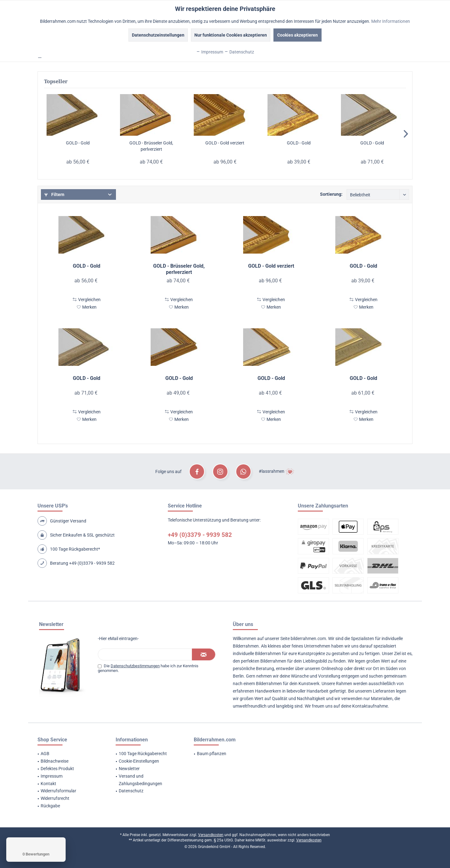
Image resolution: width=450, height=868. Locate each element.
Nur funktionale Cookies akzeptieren (231, 35)
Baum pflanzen (212, 754)
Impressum (52, 776)
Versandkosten (211, 835)
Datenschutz (131, 791)
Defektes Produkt (57, 769)
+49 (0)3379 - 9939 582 (92, 563)
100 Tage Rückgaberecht (143, 754)
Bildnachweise (55, 761)
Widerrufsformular (58, 791)
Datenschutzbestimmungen (135, 666)
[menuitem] (69, 754)
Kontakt (48, 784)
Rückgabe (50, 806)
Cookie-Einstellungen (139, 761)
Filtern (54, 194)
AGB (45, 754)
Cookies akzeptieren (297, 35)
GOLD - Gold (78, 143)
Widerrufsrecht (55, 798)
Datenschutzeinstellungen (158, 35)
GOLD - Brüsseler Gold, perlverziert (151, 146)
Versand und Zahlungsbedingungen (140, 780)
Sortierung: (331, 194)
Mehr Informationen (391, 21)
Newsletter (129, 769)
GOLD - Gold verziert (225, 143)
